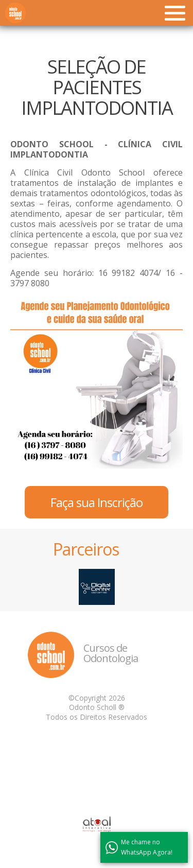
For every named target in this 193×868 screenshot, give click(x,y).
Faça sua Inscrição (97, 502)
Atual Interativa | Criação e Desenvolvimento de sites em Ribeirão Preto (97, 824)
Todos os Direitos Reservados (97, 717)
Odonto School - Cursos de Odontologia (15, 13)
